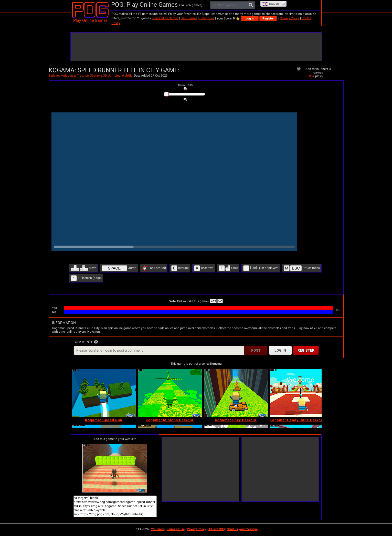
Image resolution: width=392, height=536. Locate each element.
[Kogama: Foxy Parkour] (236, 393)
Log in (250, 18)
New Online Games (165, 18)
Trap (80, 76)
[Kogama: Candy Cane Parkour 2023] (302, 393)
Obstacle (96, 76)
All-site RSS (216, 529)
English (270, 4)
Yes (213, 301)
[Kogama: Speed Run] (104, 393)
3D (105, 76)
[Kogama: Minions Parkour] (170, 393)
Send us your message (242, 529)
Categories (207, 18)
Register (268, 18)
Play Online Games (90, 20)
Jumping (114, 76)
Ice (87, 76)
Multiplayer (68, 76)
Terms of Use (176, 529)
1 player (54, 76)
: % (186, 85)
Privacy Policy (290, 18)
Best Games (189, 18)
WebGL (127, 76)
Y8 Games (158, 529)
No (220, 301)
